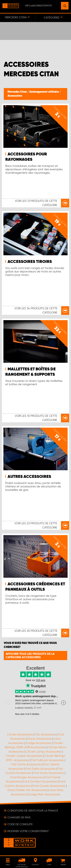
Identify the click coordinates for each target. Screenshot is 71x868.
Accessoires (15, 96)
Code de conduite (20, 824)
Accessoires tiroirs (30, 262)
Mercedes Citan (18, 92)
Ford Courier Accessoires (49, 786)
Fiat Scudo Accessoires (49, 773)
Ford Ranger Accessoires (27, 777)
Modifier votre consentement (28, 831)
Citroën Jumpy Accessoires (44, 752)
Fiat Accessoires (45, 734)
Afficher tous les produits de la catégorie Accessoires (30, 656)
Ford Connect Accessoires (40, 781)
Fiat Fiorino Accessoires (27, 764)
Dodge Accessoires (38, 743)
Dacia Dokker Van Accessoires (27, 790)
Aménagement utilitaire (44, 92)
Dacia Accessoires (40, 739)
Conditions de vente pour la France (33, 811)
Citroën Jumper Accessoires (24, 756)
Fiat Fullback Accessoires (48, 760)
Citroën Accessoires (20, 734)
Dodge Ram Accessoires (44, 794)
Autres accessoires (29, 477)
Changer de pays (19, 817)
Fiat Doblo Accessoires (41, 769)
